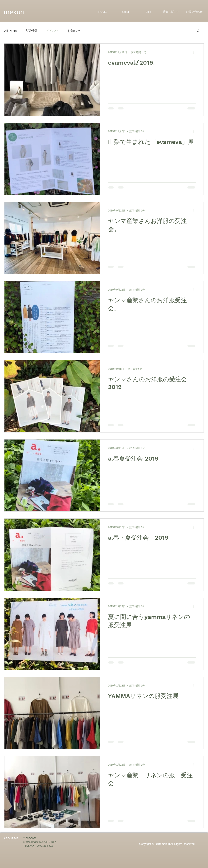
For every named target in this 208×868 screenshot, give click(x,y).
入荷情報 (31, 31)
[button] (198, 31)
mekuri (14, 12)
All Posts (10, 31)
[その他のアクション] (195, 52)
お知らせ (74, 31)
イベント (53, 31)
